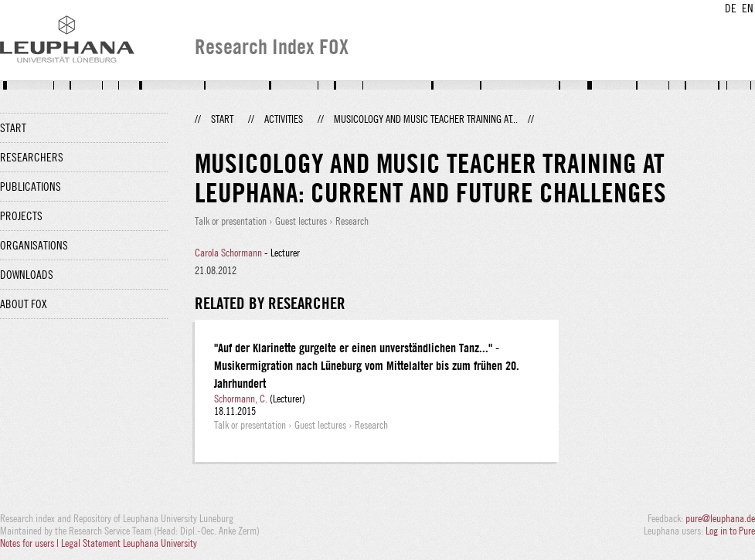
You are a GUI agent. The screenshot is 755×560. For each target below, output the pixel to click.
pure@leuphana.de (720, 518)
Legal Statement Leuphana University (129, 543)
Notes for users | (31, 543)
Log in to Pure (730, 531)
